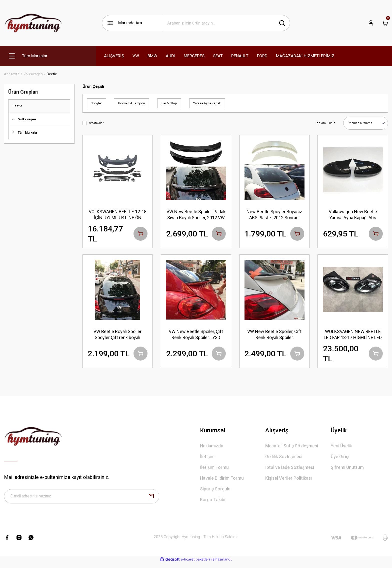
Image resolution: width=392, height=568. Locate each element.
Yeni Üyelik (341, 449)
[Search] (226, 23)
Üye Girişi (340, 460)
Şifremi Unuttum (347, 471)
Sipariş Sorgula (215, 492)
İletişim (207, 460)
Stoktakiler (96, 123)
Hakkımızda (212, 449)
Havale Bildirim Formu (222, 481)
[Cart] (385, 23)
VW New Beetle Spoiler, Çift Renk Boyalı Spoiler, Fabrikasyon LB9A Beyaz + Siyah (274, 336)
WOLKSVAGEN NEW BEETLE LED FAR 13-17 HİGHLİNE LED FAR (353, 336)
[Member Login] (371, 23)
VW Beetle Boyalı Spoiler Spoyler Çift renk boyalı (117, 336)
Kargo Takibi (213, 503)
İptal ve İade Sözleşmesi (290, 471)
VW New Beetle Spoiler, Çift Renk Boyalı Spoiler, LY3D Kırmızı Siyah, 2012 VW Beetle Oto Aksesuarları (196, 336)
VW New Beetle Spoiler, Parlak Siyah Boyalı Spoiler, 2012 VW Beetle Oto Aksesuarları (196, 215)
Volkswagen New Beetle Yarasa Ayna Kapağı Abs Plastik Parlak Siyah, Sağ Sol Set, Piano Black (353, 215)
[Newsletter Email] (82, 500)
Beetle (52, 74)
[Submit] (151, 500)
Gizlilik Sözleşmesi (284, 460)
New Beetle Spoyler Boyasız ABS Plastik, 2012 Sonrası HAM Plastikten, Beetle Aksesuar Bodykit (274, 215)
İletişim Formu (214, 471)
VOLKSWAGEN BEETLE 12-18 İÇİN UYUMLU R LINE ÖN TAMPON (118, 215)
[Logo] (33, 23)
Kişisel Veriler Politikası (288, 481)
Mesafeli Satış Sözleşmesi (292, 449)
